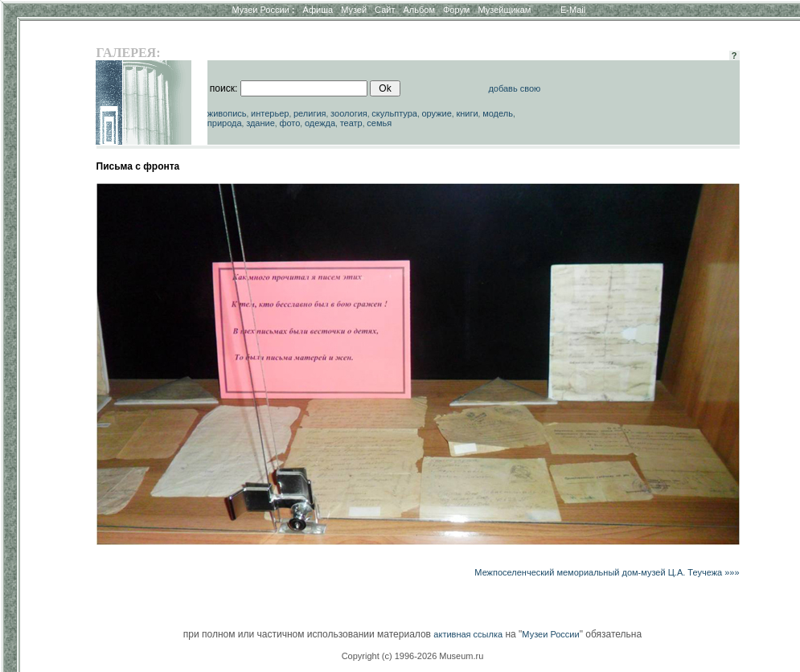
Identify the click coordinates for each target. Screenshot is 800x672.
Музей (354, 10)
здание (261, 123)
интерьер (270, 113)
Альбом (419, 10)
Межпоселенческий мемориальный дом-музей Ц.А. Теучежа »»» (607, 572)
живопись (227, 113)
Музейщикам (504, 10)
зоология (349, 113)
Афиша (318, 10)
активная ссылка (468, 634)
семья (379, 123)
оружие (436, 113)
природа (225, 123)
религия (310, 113)
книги (467, 113)
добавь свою (514, 88)
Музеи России (263, 10)
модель (498, 113)
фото (289, 123)
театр (351, 123)
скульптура (394, 113)
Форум (456, 10)
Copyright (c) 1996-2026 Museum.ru (413, 656)
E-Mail (573, 10)
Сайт (385, 10)
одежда (320, 123)
